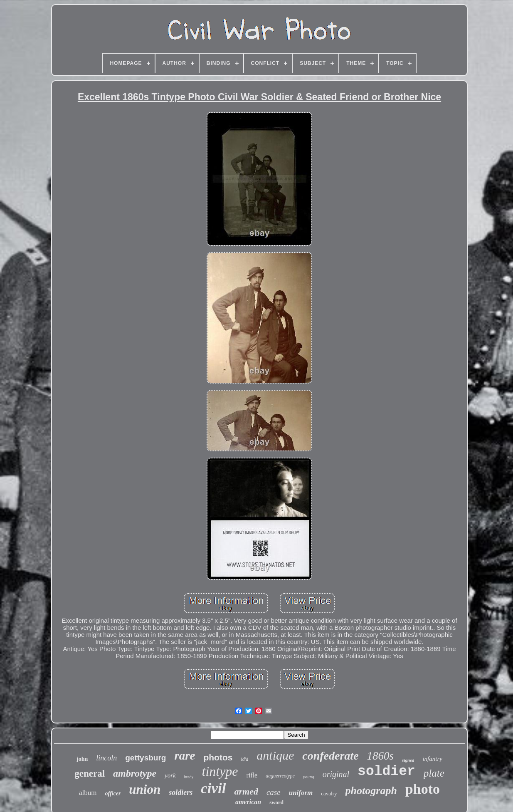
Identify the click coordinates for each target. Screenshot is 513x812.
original (336, 774)
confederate (330, 756)
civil (213, 788)
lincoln (106, 758)
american (248, 802)
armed (246, 791)
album (88, 793)
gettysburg (146, 758)
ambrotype (135, 773)
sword (276, 802)
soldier (386, 771)
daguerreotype (280, 776)
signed (408, 760)
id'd (244, 759)
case (274, 792)
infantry (432, 759)
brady (189, 777)
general (90, 774)
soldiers (181, 792)
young (309, 777)
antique (275, 755)
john (82, 759)
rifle (252, 775)
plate (434, 773)
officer (113, 793)
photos (218, 757)
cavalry (329, 793)
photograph (371, 791)
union (145, 789)
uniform (301, 793)
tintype (220, 771)
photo (423, 789)
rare (185, 755)
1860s (381, 756)
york (170, 775)
